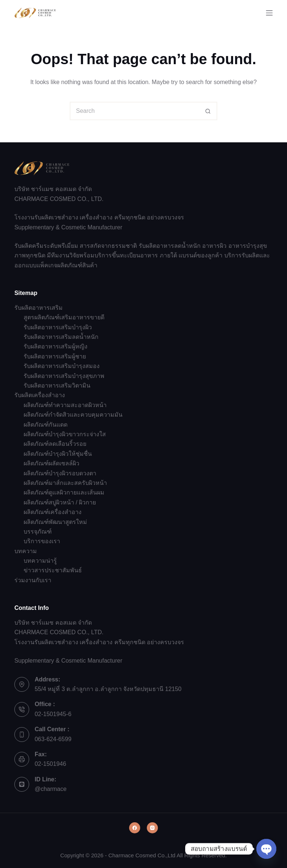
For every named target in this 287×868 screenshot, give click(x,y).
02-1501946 (50, 764)
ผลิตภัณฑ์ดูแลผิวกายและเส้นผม (64, 492)
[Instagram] (152, 828)
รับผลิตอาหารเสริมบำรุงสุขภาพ (64, 376)
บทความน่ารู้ (40, 561)
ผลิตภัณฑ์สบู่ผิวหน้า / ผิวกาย (60, 502)
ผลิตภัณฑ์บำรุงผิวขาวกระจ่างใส (65, 434)
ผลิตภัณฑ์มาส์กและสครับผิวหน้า (65, 483)
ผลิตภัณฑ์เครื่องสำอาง (53, 512)
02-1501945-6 (53, 714)
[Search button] (208, 111)
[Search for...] (134, 111)
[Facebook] (135, 828)
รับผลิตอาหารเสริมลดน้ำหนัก (61, 337)
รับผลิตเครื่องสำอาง (40, 395)
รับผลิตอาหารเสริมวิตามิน (57, 386)
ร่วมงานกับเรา (33, 580)
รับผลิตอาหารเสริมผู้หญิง (56, 346)
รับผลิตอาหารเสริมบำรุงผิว (58, 327)
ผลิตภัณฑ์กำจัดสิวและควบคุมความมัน (73, 415)
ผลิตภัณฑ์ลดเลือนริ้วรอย (55, 444)
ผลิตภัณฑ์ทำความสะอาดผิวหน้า (65, 405)
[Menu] (269, 13)
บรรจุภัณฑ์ (38, 532)
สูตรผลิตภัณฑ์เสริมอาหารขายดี (64, 317)
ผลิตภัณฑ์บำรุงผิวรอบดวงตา (60, 473)
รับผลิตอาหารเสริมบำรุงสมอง (62, 366)
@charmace (51, 789)
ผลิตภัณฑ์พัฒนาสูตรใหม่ (55, 522)
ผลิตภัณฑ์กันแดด (46, 425)
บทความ (26, 551)
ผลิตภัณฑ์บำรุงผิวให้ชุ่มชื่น (58, 454)
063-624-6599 (53, 739)
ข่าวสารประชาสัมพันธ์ (53, 570)
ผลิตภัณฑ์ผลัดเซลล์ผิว (51, 463)
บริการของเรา (42, 541)
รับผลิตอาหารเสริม (39, 308)
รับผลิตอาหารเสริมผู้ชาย (55, 356)
